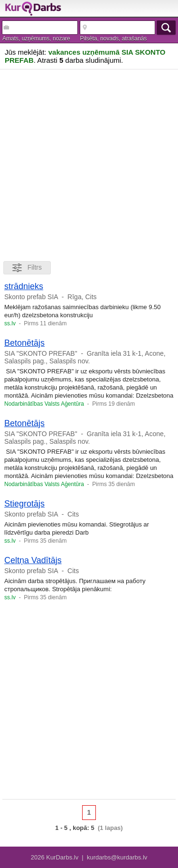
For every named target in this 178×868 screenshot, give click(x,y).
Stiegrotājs (24, 504)
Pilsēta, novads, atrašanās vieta (114, 39)
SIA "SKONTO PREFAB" (41, 353)
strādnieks (24, 286)
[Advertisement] (89, 163)
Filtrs (27, 268)
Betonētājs (24, 343)
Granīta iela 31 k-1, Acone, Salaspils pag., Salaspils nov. (85, 357)
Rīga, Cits (82, 297)
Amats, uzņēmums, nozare (36, 39)
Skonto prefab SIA (31, 297)
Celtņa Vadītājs (33, 560)
